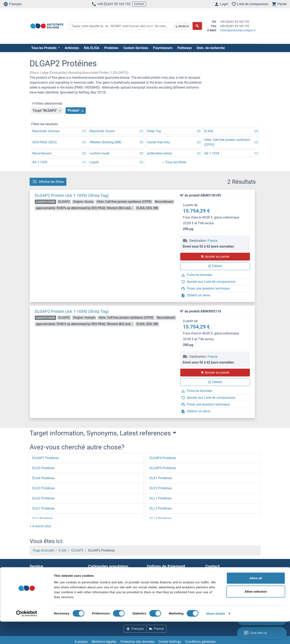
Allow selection (256, 614)
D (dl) (63, 550)
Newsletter (37, 583)
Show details (216, 636)
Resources (37, 588)
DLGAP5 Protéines (163, 468)
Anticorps (72, 48)
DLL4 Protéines (161, 518)
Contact (139, 4)
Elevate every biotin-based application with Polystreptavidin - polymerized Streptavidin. (116, 578)
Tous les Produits (44, 48)
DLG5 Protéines (43, 468)
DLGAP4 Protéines (163, 458)
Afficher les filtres (48, 182)
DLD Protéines (43, 518)
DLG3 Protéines (43, 488)
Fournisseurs (163, 48)
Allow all (256, 600)
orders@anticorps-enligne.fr (238, 30)
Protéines (111, 48)
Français (12, 4)
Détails (215, 266)
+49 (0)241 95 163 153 (111, 4)
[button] (40, 526)
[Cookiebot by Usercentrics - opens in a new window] (27, 636)
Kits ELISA (92, 48)
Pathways (185, 48)
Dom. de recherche (211, 48)
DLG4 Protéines (43, 478)
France (213, 241)
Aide (33, 578)
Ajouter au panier (215, 257)
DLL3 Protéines (161, 508)
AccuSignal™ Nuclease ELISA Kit (112, 588)
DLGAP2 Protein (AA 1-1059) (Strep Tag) (72, 195)
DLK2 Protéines (161, 488)
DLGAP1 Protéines (46, 458)
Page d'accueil (43, 550)
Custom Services (136, 48)
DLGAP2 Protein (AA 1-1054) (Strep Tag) (72, 311)
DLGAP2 (77, 550)
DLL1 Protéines (161, 498)
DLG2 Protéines (43, 498)
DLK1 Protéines (161, 478)
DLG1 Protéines (43, 508)
